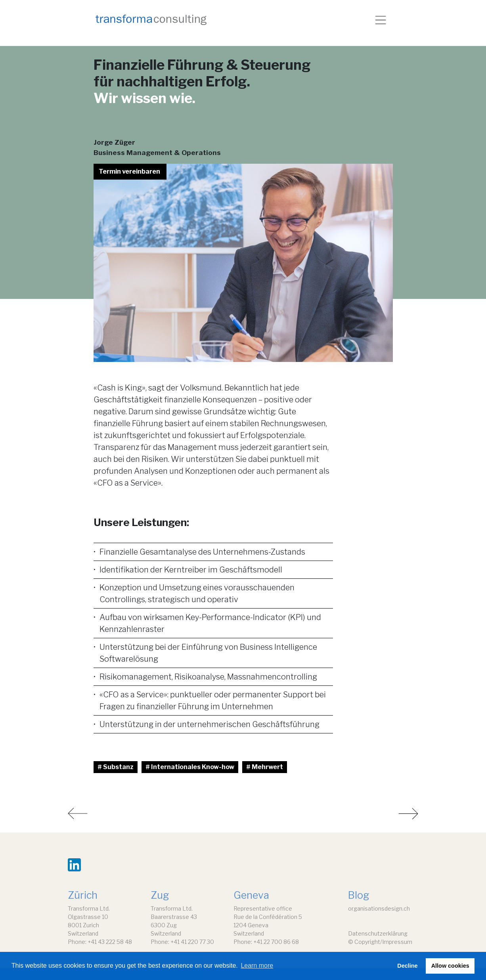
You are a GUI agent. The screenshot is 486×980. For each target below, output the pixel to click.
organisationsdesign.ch (379, 908)
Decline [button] (407, 966)
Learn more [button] (257, 966)
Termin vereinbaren (129, 171)
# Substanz (116, 767)
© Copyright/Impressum (380, 942)
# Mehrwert (265, 767)
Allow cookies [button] (450, 966)
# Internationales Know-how (190, 767)
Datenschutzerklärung (378, 933)
